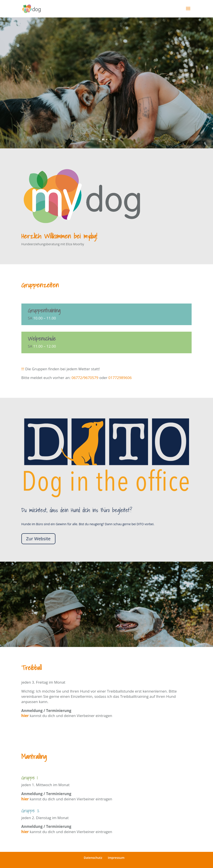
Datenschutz (93, 858)
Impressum (116, 858)
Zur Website (38, 539)
